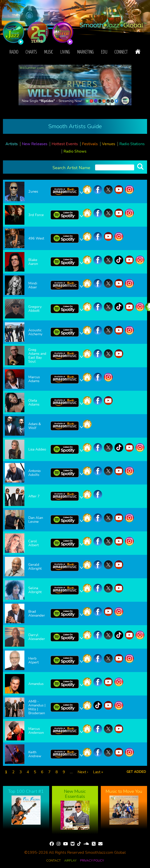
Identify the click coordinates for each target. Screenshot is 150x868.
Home (138, 51)
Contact (54, 861)
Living (65, 52)
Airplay (70, 861)
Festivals (90, 144)
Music (49, 52)
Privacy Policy (92, 861)
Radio (14, 52)
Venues (109, 144)
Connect (121, 52)
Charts (31, 52)
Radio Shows (75, 151)
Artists (12, 144)
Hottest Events (65, 144)
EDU (104, 52)
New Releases (35, 144)
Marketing (85, 52)
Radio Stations (132, 144)
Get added (136, 772)
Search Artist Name (71, 168)
